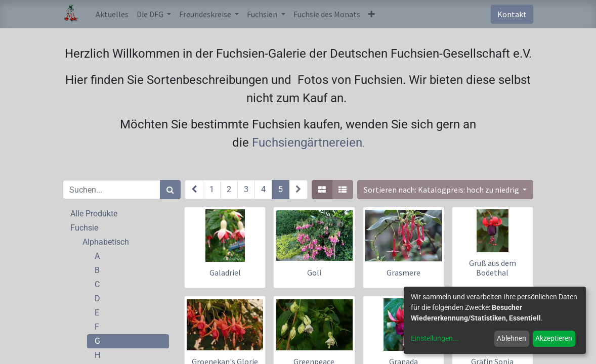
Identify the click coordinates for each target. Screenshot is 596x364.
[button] (372, 14)
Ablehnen (512, 338)
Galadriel (225, 272)
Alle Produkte (94, 214)
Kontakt (512, 14)
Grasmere (403, 272)
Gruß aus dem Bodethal (493, 268)
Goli (314, 272)
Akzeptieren (554, 338)
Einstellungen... (435, 338)
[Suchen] (170, 190)
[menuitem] (112, 14)
